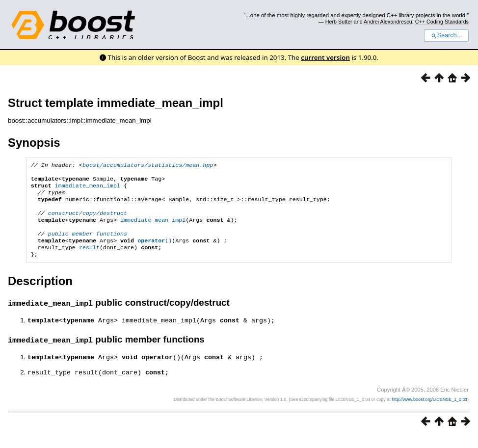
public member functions (88, 244)
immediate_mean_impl (88, 189)
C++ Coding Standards (442, 22)
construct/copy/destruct (88, 221)
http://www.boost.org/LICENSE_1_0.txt (429, 412)
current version (325, 57)
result (89, 260)
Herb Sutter (339, 22)
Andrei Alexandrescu (388, 22)
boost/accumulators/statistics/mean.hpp (148, 166)
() (155, 252)
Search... (446, 35)
